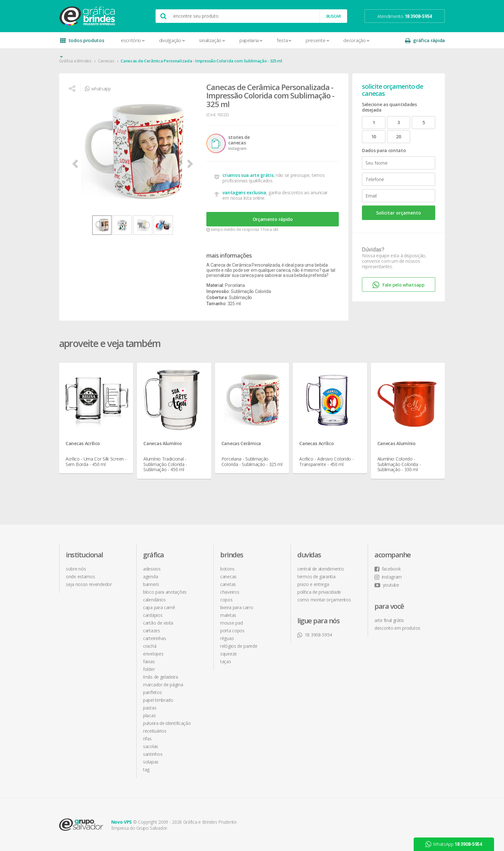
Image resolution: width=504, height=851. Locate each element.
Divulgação (172, 40)
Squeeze (229, 654)
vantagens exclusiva (244, 192)
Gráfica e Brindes (75, 61)
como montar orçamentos (324, 600)
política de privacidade (319, 592)
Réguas (227, 638)
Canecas (106, 61)
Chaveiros (230, 592)
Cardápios (153, 615)
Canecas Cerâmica (241, 443)
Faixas (149, 661)
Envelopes (153, 654)
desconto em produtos (397, 628)
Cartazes (152, 631)
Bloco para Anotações (165, 592)
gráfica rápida (425, 40)
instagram (388, 577)
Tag (146, 769)
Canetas (228, 584)
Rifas (147, 739)
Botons (227, 569)
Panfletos (152, 692)
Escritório (133, 40)
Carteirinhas (154, 638)
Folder (149, 669)
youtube (387, 585)
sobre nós (76, 569)
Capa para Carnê (159, 607)
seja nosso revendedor (89, 584)
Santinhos (153, 754)
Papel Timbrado (158, 700)
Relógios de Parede (239, 646)
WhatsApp (454, 844)
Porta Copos (232, 631)
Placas (149, 715)
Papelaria (251, 40)
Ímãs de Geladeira (161, 677)
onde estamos (80, 576)
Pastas (150, 708)
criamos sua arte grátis (248, 175)
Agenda (150, 576)
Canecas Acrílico (83, 443)
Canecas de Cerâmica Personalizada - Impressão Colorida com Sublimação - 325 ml (201, 61)
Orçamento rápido (273, 219)
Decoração (356, 40)
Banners (151, 584)
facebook (387, 569)
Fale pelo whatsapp (398, 285)
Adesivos (152, 569)
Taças (226, 661)
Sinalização (212, 40)
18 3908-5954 (315, 635)
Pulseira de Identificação (167, 723)
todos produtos (82, 43)
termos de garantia (316, 576)
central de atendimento (320, 569)
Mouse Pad (231, 623)
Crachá (150, 646)
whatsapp (98, 89)
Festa (284, 40)
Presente (317, 40)
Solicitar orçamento (399, 213)
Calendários (154, 600)
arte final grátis (389, 620)
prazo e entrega (313, 584)
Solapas (151, 762)
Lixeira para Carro (237, 607)
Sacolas (151, 746)
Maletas (228, 615)
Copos (226, 600)
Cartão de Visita (158, 623)
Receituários (155, 731)
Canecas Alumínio (162, 443)
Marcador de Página (163, 685)
